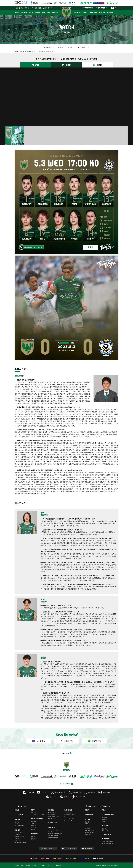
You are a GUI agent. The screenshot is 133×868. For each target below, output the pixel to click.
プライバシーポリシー (47, 865)
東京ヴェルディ (23, 806)
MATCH (31, 13)
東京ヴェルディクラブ (45, 8)
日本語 (33, 858)
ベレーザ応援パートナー (108, 843)
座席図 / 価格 (18, 835)
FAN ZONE (110, 13)
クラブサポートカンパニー (54, 836)
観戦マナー (34, 825)
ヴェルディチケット (70, 848)
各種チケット (18, 840)
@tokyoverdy (52, 797)
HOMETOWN (94, 13)
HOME (16, 51)
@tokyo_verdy (90, 792)
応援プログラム (68, 820)
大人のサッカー (51, 815)
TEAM (43, 13)
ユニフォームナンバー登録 (37, 815)
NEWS (17, 13)
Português (71, 858)
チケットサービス (89, 835)
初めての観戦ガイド (83, 47)
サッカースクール (52, 813)
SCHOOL (85, 13)
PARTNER (102, 13)
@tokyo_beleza (75, 792)
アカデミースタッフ (36, 840)
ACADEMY (78, 13)
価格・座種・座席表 (90, 831)
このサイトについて (32, 865)
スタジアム (34, 824)
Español (58, 858)
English (45, 858)
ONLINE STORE (103, 8)
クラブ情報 (34, 822)
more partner (65, 784)
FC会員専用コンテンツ (70, 815)
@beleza (64, 797)
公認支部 (33, 829)
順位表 (70, 47)
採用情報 (58, 865)
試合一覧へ (65, 753)
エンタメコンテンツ (69, 818)
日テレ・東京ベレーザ (26, 8)
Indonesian (98, 858)
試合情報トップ (49, 47)
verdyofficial (28, 792)
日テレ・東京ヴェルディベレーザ (99, 806)
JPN (114, 8)
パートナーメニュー (52, 832)
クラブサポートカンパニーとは (55, 834)
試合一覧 (61, 47)
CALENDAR (24, 13)
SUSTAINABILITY (88, 8)
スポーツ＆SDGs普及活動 (54, 816)
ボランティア (34, 827)
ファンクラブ (68, 813)
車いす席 (17, 838)
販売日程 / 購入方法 (19, 836)
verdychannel (42, 792)
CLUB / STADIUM (52, 13)
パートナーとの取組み (53, 837)
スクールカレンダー (52, 818)
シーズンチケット (19, 833)
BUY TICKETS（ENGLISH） (21, 842)
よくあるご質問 (19, 865)
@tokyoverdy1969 (78, 797)
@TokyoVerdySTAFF (58, 792)
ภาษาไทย (85, 858)
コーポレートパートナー (54, 830)
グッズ (66, 816)
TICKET (37, 13)
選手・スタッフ (35, 813)
